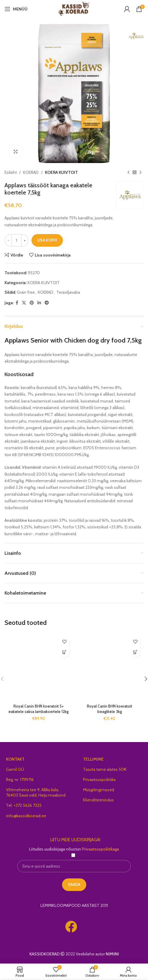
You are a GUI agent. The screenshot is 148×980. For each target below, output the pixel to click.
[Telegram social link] (47, 303)
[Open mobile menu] (16, 9)
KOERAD (31, 172)
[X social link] (24, 303)
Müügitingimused (99, 790)
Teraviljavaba (68, 292)
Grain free (26, 292)
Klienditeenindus (98, 800)
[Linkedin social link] (39, 303)
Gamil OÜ (15, 769)
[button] (64, 652)
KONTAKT (15, 759)
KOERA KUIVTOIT (61, 172)
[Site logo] (74, 8)
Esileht (11, 172)
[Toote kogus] (16, 240)
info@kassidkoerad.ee (26, 816)
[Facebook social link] (17, 303)
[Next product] (141, 172)
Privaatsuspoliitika (99, 780)
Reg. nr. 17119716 (20, 780)
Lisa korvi (47, 240)
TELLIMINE (93, 759)
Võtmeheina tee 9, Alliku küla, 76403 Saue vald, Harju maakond (36, 792)
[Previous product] (129, 172)
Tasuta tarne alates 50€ (105, 769)
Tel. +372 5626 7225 (24, 805)
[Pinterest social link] (32, 303)
